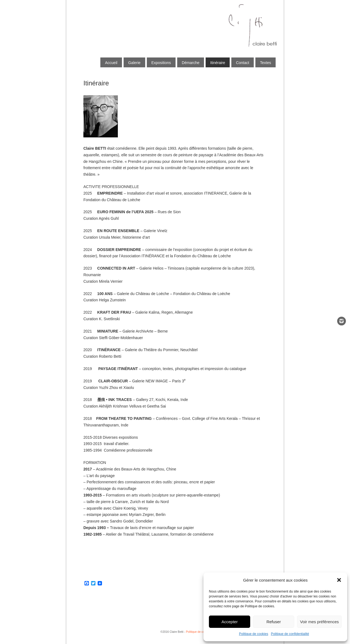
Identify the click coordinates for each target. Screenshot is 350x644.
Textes (266, 63)
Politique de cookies (254, 634)
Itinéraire (218, 63)
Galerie (134, 63)
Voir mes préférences (319, 622)
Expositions (161, 63)
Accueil (111, 63)
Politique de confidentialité (290, 634)
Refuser (274, 622)
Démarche (191, 63)
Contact (243, 63)
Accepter (230, 622)
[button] (339, 580)
